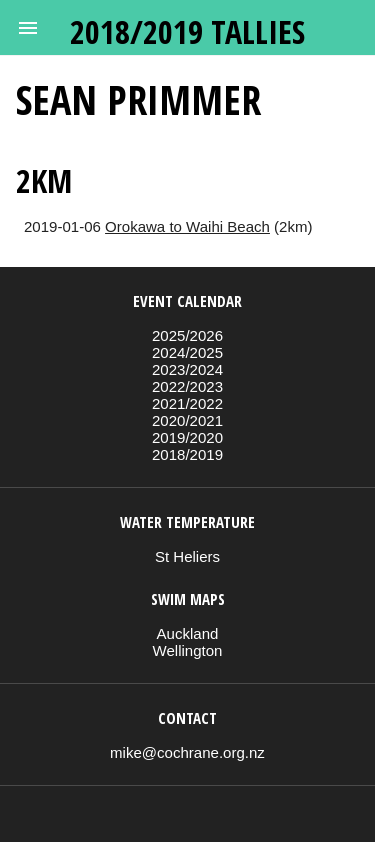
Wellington (188, 650)
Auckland (188, 633)
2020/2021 (187, 420)
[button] (28, 28)
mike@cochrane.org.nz (187, 752)
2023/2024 (187, 369)
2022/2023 (187, 386)
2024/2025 (187, 352)
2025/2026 (187, 335)
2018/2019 (187, 454)
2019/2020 (187, 437)
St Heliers (187, 556)
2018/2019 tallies (187, 31)
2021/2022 (187, 403)
